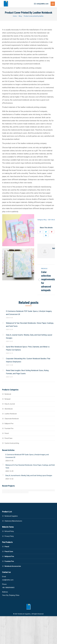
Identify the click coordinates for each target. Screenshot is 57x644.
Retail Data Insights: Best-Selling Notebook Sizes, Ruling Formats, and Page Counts (27, 372)
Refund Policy (9, 531)
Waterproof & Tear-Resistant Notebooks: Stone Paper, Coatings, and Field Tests (30, 325)
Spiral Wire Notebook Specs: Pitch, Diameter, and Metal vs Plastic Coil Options (28, 348)
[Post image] (3, 311)
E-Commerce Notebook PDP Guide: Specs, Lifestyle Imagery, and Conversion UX (29, 313)
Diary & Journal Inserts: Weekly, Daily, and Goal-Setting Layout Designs (29, 336)
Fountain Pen (9, 428)
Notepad (7, 399)
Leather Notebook (11, 414)
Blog (45, 220)
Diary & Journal (10, 404)
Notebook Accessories (13, 566)
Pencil (7, 433)
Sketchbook (9, 409)
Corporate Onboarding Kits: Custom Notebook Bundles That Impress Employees (28, 360)
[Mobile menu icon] (53, 4)
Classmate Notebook (12, 419)
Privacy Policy (9, 536)
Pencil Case (8, 438)
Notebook (8, 394)
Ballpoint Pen (9, 424)
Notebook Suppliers (11, 516)
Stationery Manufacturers (13, 521)
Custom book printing (12, 443)
